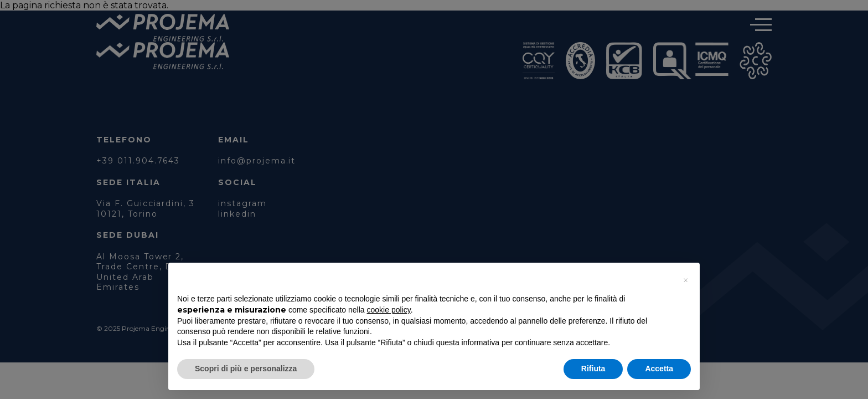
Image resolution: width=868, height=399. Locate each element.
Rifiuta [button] (593, 369)
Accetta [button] (659, 369)
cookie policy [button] (389, 310)
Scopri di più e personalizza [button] (246, 369)
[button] (685, 280)
